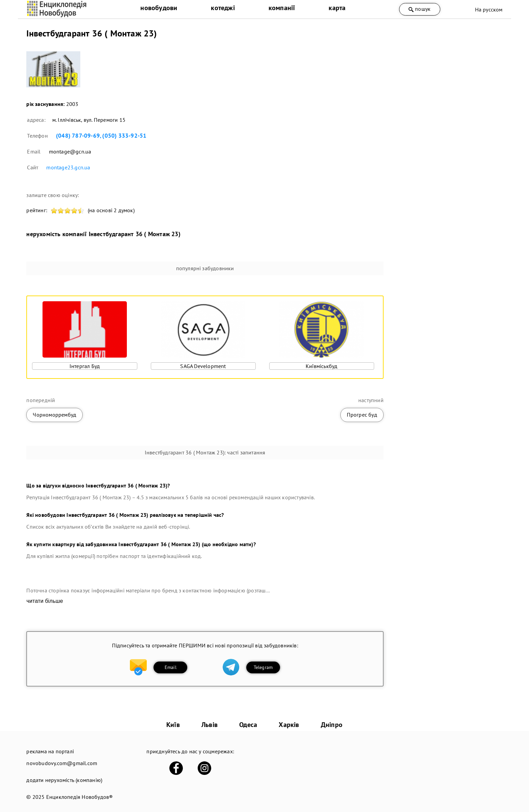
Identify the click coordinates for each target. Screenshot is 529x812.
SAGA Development (203, 366)
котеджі (223, 8)
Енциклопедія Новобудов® (80, 797)
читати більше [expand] (45, 601)
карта (337, 8)
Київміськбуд (322, 366)
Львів (210, 725)
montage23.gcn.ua (68, 167)
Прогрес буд (362, 415)
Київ (173, 725)
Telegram (263, 667)
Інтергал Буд (85, 366)
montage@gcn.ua (70, 151)
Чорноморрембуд (54, 415)
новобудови (159, 8)
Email (171, 667)
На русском (489, 9)
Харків (289, 725)
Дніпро (332, 725)
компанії (282, 8)
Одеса (248, 725)
